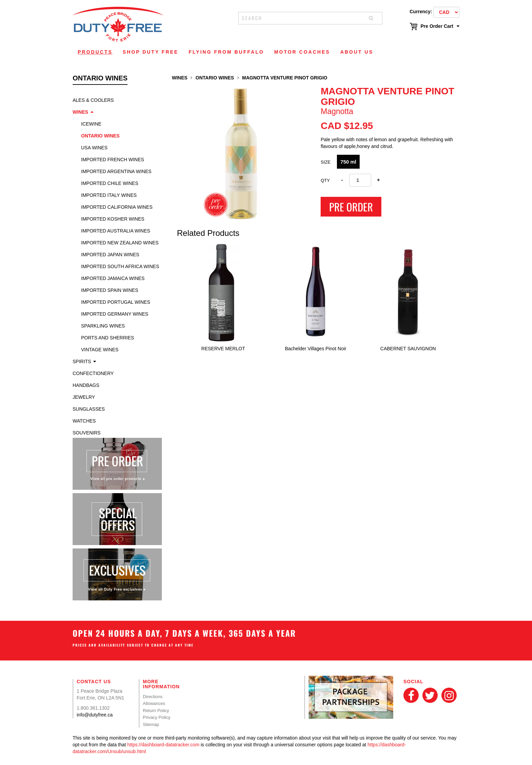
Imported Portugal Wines (116, 302)
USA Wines (94, 148)
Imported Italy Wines (109, 195)
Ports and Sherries (108, 338)
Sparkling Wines (103, 326)
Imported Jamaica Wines (113, 278)
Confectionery (93, 373)
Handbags (86, 385)
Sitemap (151, 724)
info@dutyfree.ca (95, 715)
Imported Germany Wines (115, 314)
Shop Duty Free (151, 52)
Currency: (421, 12)
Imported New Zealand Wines (120, 243)
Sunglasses (89, 409)
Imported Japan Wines (110, 255)
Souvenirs (87, 433)
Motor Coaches (302, 52)
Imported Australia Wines (116, 231)
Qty (325, 180)
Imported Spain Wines (110, 290)
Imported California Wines (117, 207)
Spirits (82, 361)
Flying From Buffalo (226, 52)
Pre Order (351, 207)
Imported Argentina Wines (116, 171)
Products (95, 52)
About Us (357, 52)
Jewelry (84, 397)
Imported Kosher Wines (113, 219)
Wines (80, 112)
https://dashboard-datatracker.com (163, 745)
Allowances (154, 703)
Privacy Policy (157, 717)
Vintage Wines (100, 350)
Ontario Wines (100, 136)
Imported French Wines (113, 160)
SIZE (326, 162)
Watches (84, 421)
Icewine (91, 124)
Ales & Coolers (93, 100)
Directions (153, 697)
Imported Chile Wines (110, 183)
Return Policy (156, 711)
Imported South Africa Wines (120, 266)
